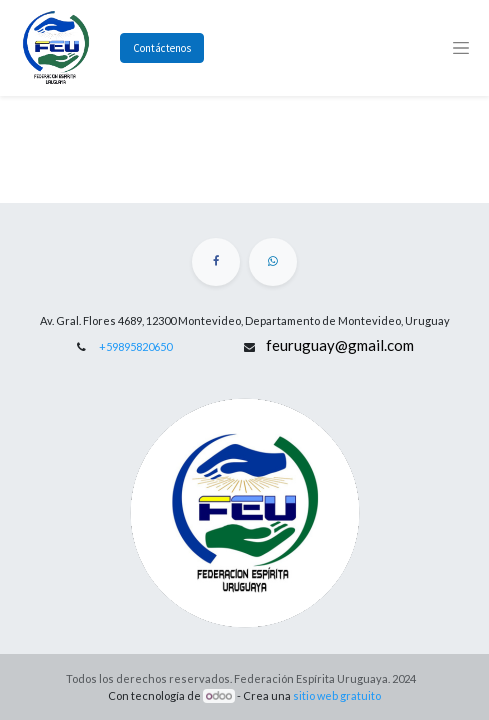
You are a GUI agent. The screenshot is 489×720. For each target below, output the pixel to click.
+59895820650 (135, 346)
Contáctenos (162, 48)
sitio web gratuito (337, 695)
